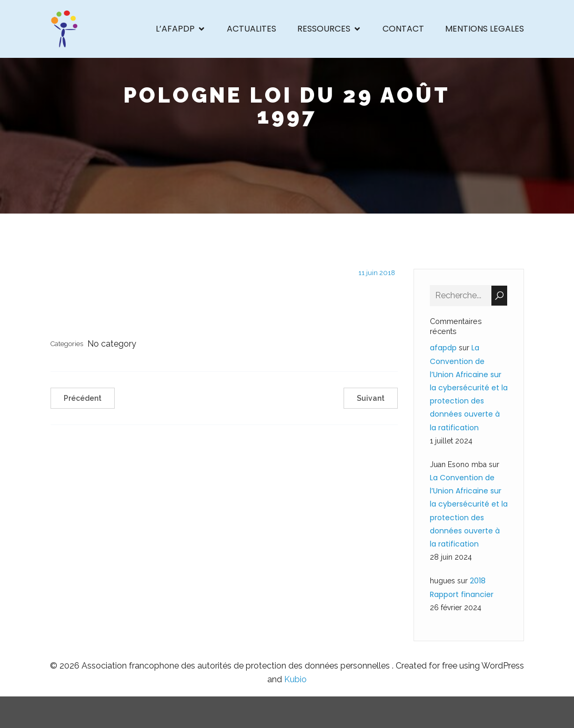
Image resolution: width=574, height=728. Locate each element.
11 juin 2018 (377, 273)
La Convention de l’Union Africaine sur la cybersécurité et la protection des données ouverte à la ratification (469, 387)
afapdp (443, 348)
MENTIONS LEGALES (485, 29)
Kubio (295, 679)
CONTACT (403, 29)
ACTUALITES (251, 29)
